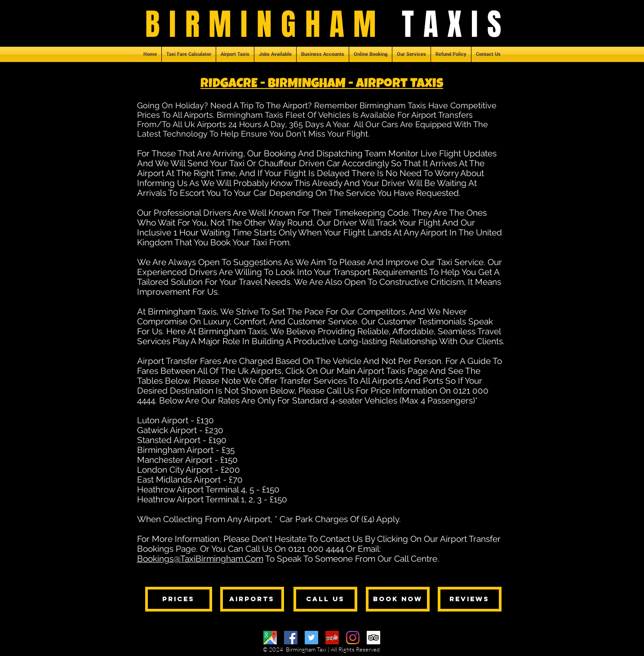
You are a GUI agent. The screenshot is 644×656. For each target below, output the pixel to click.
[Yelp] (332, 638)
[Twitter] (311, 638)
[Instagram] (353, 638)
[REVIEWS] (470, 599)
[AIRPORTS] (252, 599)
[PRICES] (179, 599)
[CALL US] (325, 599)
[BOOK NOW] (398, 599)
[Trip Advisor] (373, 638)
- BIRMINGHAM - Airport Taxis (352, 85)
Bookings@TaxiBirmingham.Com (200, 558)
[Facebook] (291, 638)
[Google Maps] (270, 638)
